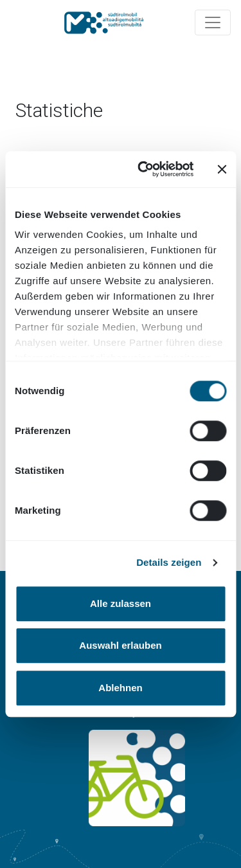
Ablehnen (120, 688)
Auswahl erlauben (120, 645)
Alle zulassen (121, 603)
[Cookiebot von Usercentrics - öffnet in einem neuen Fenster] (144, 169)
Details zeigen (169, 562)
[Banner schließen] (222, 169)
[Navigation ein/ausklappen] (213, 23)
